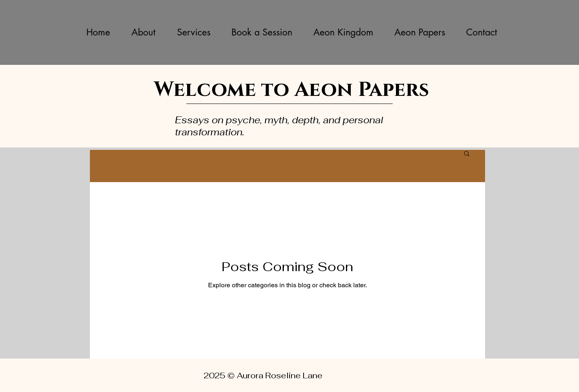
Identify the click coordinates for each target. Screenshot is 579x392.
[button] (467, 154)
